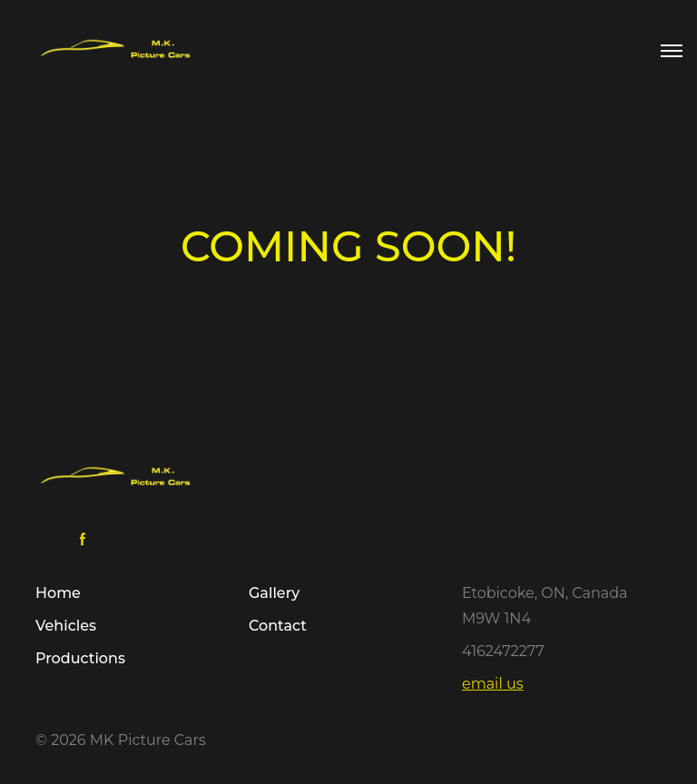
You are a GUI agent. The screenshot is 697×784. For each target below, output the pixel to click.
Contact (278, 626)
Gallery (274, 593)
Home (58, 593)
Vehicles (66, 626)
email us (492, 684)
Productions (80, 658)
